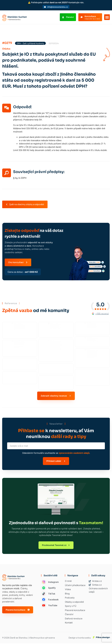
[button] (107, 17)
